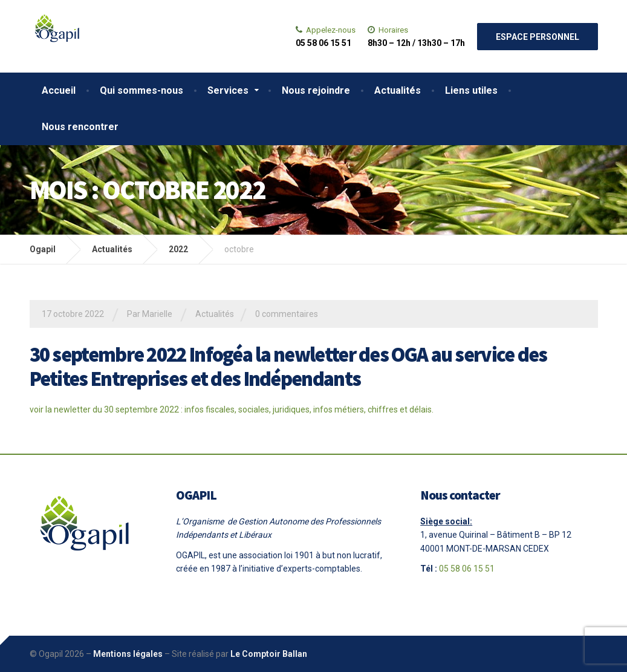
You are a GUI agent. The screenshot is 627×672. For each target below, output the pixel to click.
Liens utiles (471, 90)
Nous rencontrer (80, 127)
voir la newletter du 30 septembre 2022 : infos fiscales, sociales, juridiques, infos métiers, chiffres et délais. (232, 409)
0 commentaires (287, 314)
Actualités (398, 90)
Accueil (59, 90)
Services (228, 90)
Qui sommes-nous (141, 90)
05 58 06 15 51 (467, 569)
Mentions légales (128, 654)
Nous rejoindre (316, 90)
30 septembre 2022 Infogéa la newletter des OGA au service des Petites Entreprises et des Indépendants (288, 367)
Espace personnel (538, 37)
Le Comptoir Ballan (269, 654)
